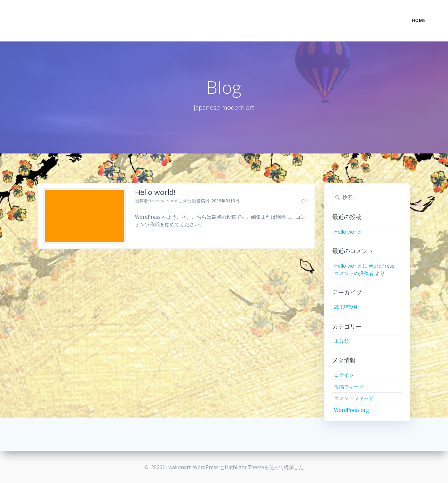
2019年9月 (346, 307)
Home (419, 20)
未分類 (189, 201)
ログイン (344, 375)
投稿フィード (349, 387)
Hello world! (155, 192)
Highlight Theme (244, 467)
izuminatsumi (163, 201)
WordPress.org (352, 410)
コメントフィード (354, 398)
